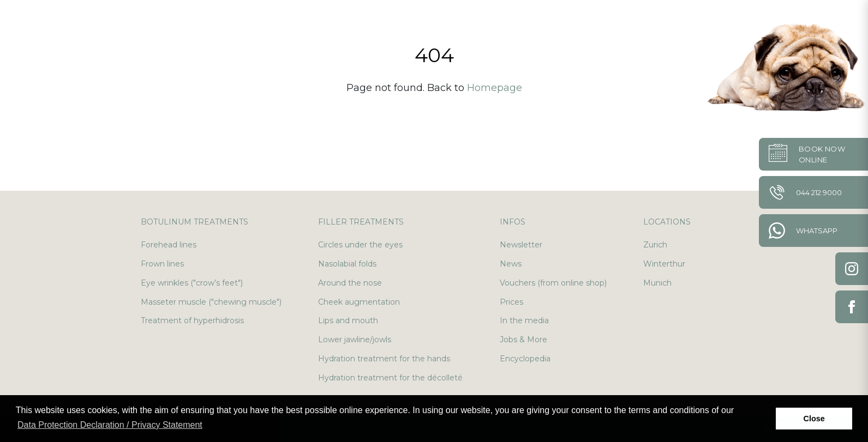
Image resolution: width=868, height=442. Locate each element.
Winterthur (664, 264)
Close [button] (814, 419)
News (511, 264)
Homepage (495, 88)
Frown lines (162, 264)
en (830, 22)
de (804, 22)
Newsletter (521, 245)
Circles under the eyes (360, 245)
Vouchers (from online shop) (553, 283)
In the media (524, 320)
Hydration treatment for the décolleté (390, 378)
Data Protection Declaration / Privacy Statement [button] (110, 425)
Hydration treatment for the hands (384, 359)
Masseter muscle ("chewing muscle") (211, 302)
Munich (657, 283)
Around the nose (350, 283)
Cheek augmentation (359, 302)
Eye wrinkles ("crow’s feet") (192, 283)
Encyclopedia (525, 359)
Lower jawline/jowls (355, 340)
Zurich (655, 245)
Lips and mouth (348, 320)
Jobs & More (523, 340)
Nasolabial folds (347, 264)
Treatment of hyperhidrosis (192, 320)
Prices (511, 302)
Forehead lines (169, 245)
